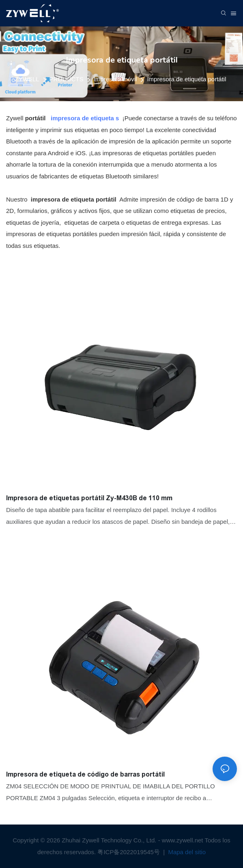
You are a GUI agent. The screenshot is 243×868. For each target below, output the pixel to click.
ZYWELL (27, 79)
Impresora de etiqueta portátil (186, 79)
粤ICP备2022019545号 (129, 852)
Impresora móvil (115, 79)
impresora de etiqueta (82, 118)
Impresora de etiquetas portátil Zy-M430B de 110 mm (89, 498)
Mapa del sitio (186, 852)
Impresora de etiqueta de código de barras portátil (85, 774)
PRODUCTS (67, 79)
